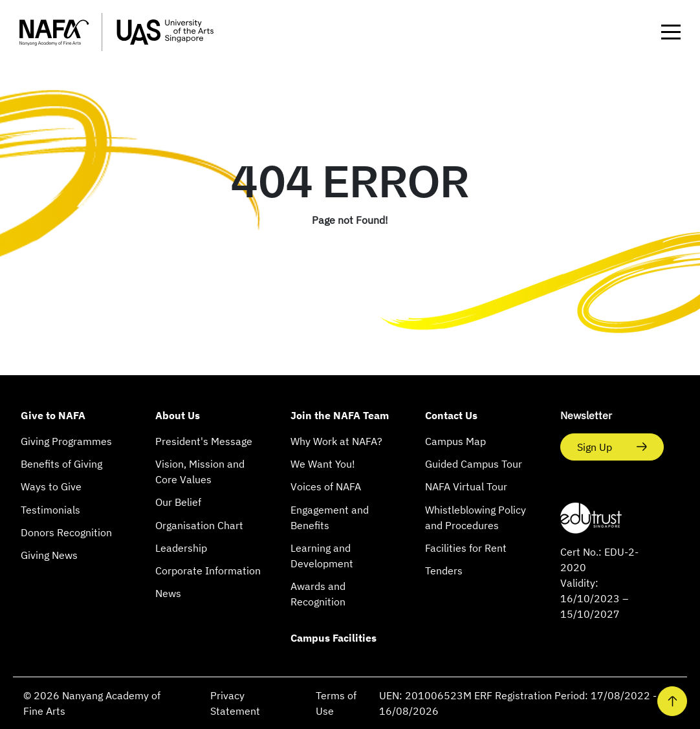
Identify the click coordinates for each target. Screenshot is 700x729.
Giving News (49, 555)
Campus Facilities (334, 638)
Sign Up (596, 447)
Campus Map (455, 441)
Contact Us (451, 415)
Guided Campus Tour (474, 464)
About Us (178, 415)
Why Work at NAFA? (336, 441)
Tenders (444, 571)
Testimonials (50, 510)
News (168, 593)
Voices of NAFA (326, 486)
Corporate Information (208, 571)
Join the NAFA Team (340, 415)
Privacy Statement (235, 703)
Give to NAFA (53, 415)
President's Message (204, 441)
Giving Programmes (66, 441)
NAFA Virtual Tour (466, 486)
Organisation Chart (199, 525)
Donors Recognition (66, 532)
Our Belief (178, 502)
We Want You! (323, 464)
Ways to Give (51, 486)
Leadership (181, 548)
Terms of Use (336, 703)
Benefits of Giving (61, 464)
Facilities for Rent (466, 548)
